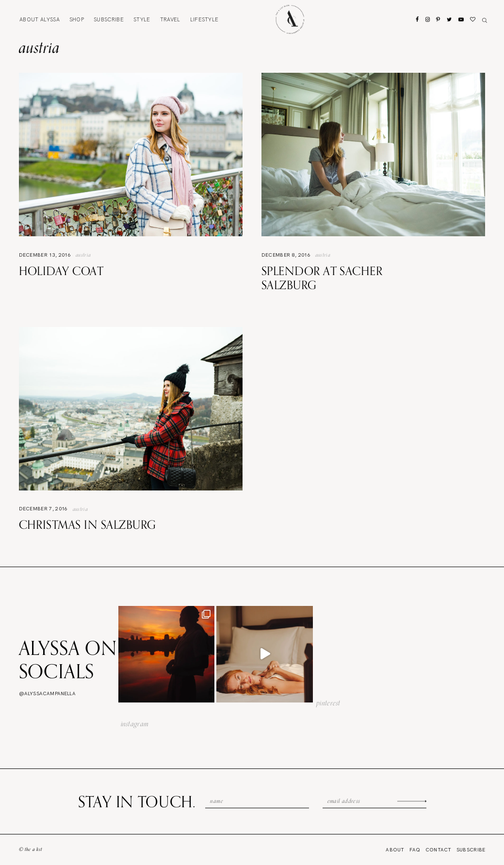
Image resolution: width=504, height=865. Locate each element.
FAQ (415, 850)
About (40, 19)
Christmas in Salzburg (88, 524)
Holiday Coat (61, 271)
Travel (170, 19)
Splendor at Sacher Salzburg (322, 278)
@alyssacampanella (47, 694)
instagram (135, 724)
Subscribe (109, 19)
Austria (83, 255)
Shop (77, 19)
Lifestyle (204, 19)
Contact (439, 850)
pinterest (328, 703)
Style (142, 19)
